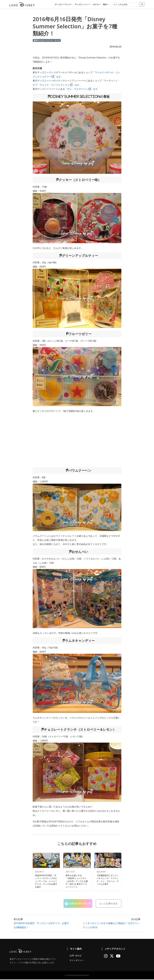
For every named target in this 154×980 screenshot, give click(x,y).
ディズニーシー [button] (82, 5)
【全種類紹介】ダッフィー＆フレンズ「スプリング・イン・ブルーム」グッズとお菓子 (108, 880)
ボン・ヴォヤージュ (79, 89)
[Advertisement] (77, 441)
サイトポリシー (77, 961)
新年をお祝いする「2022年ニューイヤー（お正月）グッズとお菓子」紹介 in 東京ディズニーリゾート (77, 882)
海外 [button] (105, 5)
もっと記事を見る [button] (109, 904)
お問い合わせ (76, 956)
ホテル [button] (96, 5)
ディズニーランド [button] (63, 5)
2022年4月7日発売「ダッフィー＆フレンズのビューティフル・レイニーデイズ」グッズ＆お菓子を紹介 (46, 882)
